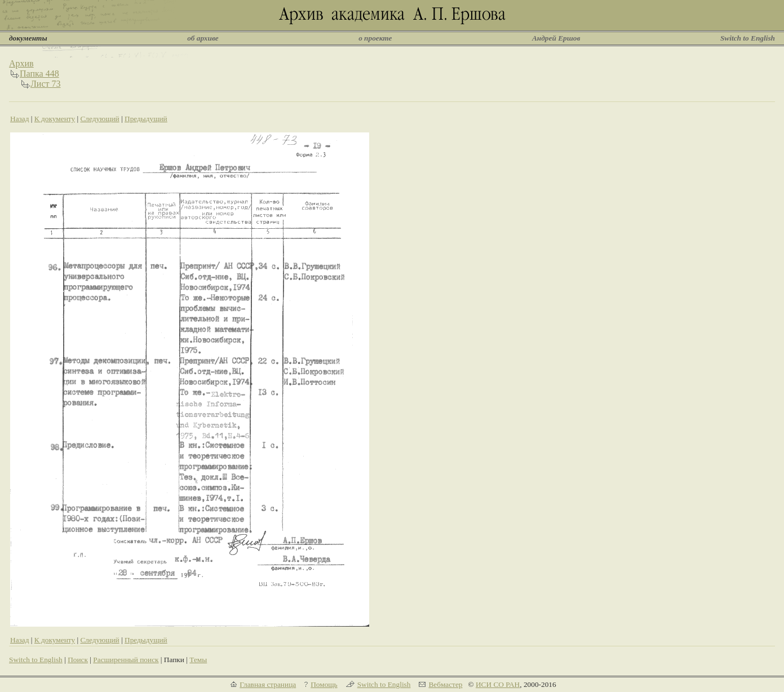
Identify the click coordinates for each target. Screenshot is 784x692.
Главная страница (268, 684)
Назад (20, 119)
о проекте (375, 38)
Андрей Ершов (556, 38)
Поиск (78, 660)
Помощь (324, 684)
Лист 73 (46, 84)
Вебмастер (445, 684)
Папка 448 (39, 74)
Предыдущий (146, 119)
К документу (55, 119)
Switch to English (748, 38)
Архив (21, 63)
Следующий (99, 119)
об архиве (203, 38)
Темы (198, 660)
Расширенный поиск (126, 660)
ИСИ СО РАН (498, 684)
